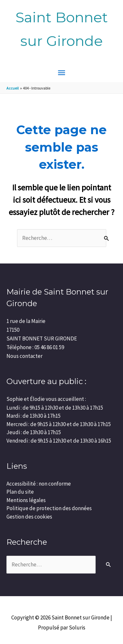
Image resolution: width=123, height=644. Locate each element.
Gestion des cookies (29, 517)
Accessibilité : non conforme (39, 484)
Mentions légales (26, 500)
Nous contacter (24, 356)
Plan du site (20, 492)
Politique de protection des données (49, 508)
